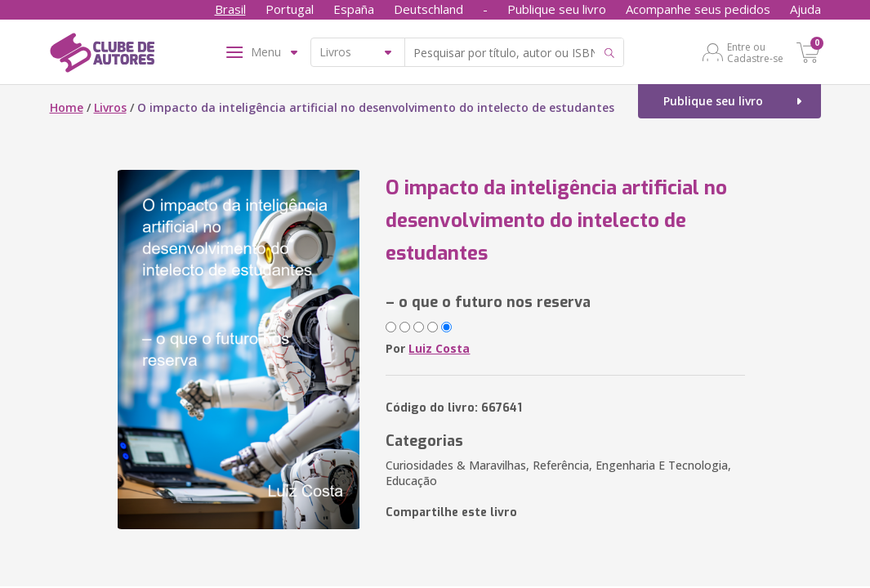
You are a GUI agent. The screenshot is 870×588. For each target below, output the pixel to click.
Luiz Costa (439, 348)
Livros (110, 107)
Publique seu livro (557, 9)
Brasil (230, 9)
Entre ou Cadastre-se (755, 52)
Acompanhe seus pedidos (698, 9)
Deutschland (428, 9)
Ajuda (805, 9)
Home (67, 107)
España (354, 9)
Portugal (290, 9)
